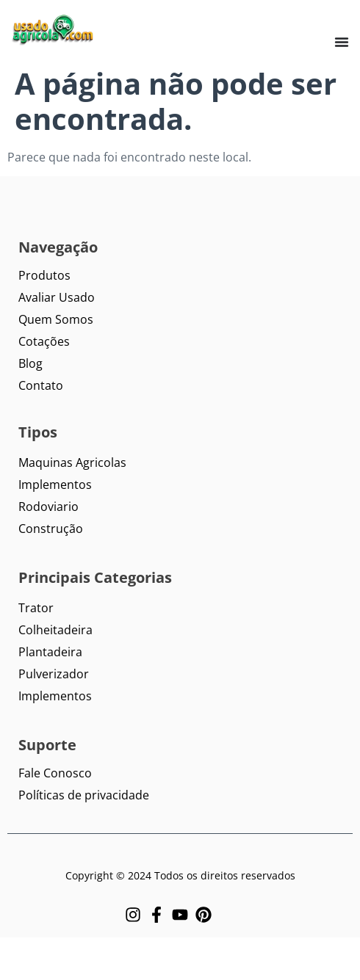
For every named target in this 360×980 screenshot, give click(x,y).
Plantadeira (50, 652)
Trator (36, 608)
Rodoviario (48, 507)
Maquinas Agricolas (72, 462)
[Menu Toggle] (342, 42)
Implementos (55, 484)
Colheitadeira (55, 630)
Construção (51, 529)
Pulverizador (54, 674)
